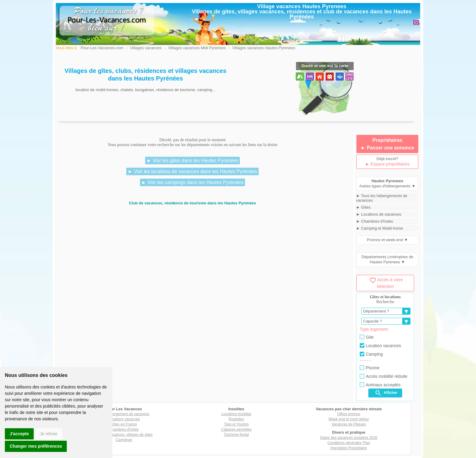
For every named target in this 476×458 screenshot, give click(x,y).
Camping (371, 354)
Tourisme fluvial (236, 435)
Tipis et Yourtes (236, 424)
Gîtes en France (124, 424)
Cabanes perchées (236, 429)
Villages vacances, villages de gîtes (124, 435)
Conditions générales (344, 443)
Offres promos (349, 414)
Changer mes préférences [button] (36, 446)
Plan (366, 443)
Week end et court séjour (349, 419)
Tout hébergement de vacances (124, 414)
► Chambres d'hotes (375, 221)
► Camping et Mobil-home (379, 228)
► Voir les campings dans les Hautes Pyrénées (193, 182)
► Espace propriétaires (387, 164)
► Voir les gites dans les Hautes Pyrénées (192, 161)
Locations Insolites (236, 414)
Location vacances (380, 346)
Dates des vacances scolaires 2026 (349, 438)
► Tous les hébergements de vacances (382, 198)
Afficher (386, 393)
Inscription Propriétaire (349, 448)
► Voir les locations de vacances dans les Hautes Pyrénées (192, 171)
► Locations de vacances (379, 214)
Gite (367, 337)
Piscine (370, 368)
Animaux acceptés (380, 385)
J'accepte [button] (19, 434)
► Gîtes (363, 207)
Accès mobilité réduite (384, 376)
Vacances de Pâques (349, 424)
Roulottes (236, 419)
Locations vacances (124, 419)
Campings (124, 440)
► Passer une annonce (387, 148)
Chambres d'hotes (124, 429)
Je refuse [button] (49, 434)
